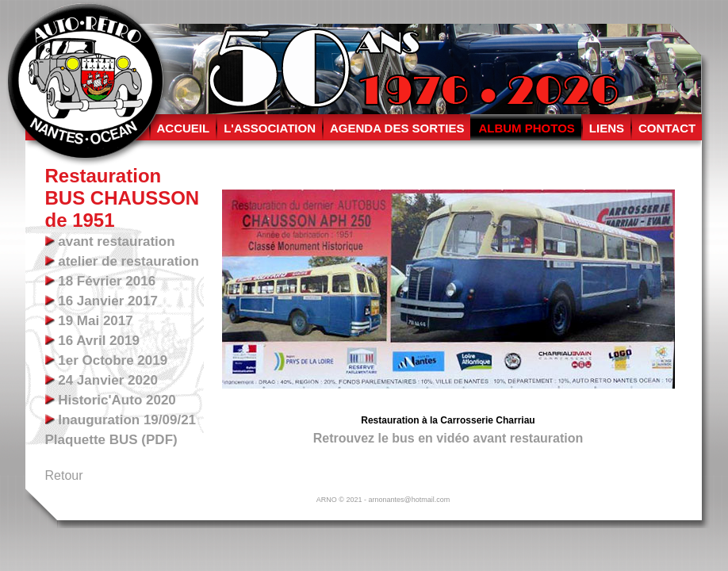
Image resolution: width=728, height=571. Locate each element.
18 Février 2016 (105, 281)
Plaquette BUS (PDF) (111, 440)
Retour (64, 475)
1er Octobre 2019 (111, 360)
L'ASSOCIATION (270, 128)
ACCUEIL (184, 128)
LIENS (607, 128)
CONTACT (667, 128)
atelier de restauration (127, 261)
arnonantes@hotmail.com (409, 500)
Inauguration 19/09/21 (126, 420)
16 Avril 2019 (97, 341)
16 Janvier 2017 (106, 301)
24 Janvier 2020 (106, 380)
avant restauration (115, 241)
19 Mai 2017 (94, 321)
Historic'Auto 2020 (115, 400)
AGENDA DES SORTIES (397, 128)
